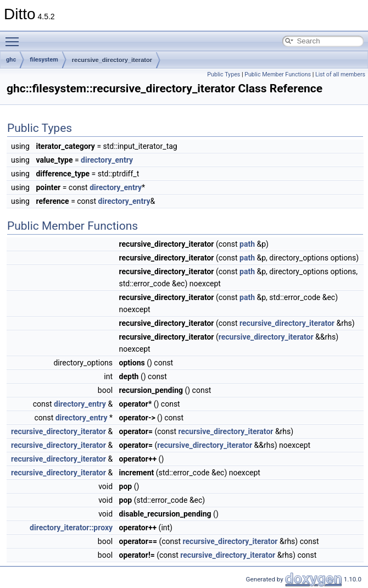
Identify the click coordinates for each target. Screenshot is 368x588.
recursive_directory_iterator (112, 60)
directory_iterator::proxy (71, 528)
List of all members (340, 74)
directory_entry (107, 160)
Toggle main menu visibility (15, 37)
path (247, 244)
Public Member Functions (278, 74)
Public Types (224, 74)
